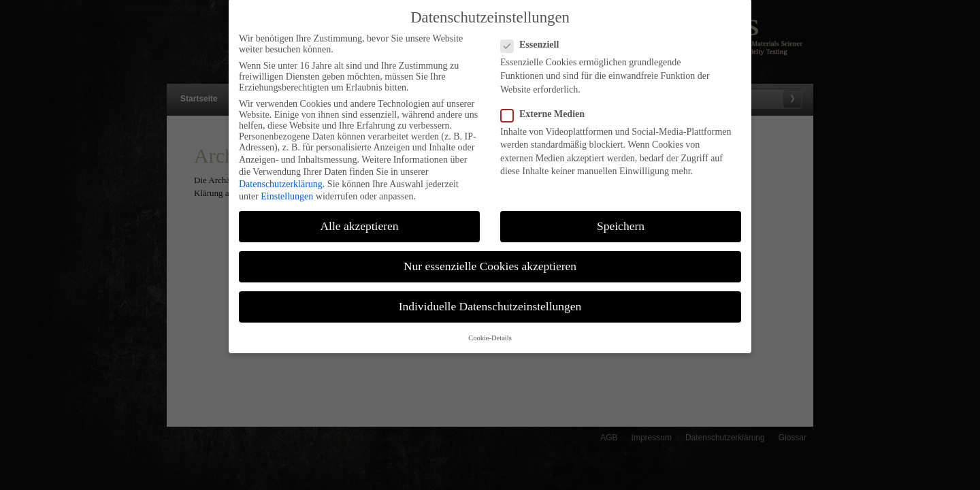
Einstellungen (287, 185)
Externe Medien (548, 103)
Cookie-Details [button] (490, 327)
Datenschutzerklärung (281, 173)
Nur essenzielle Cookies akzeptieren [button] (490, 255)
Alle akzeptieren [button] (359, 215)
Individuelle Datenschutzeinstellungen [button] (490, 296)
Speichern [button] (621, 215)
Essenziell (535, 35)
